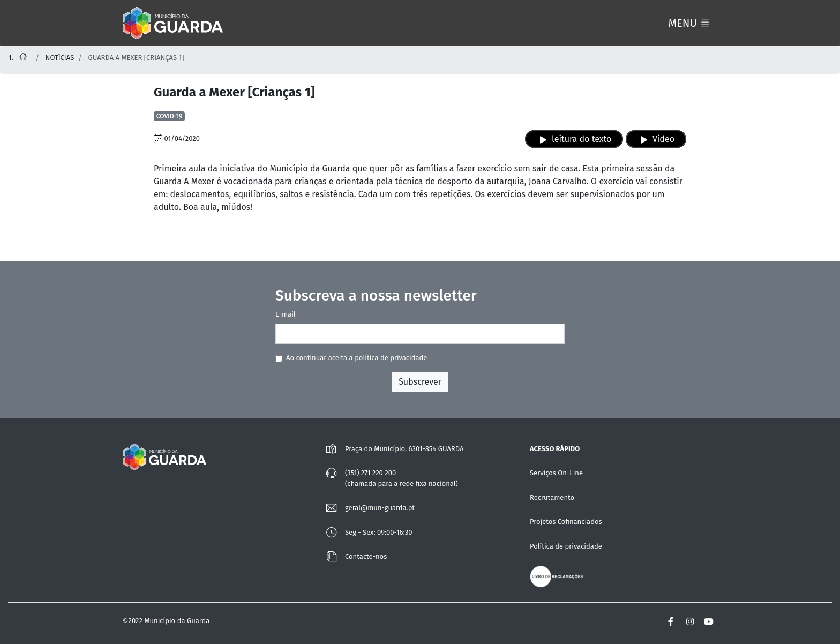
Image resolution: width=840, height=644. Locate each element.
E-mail (286, 314)
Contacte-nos (366, 556)
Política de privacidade (566, 546)
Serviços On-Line (556, 473)
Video (656, 140)
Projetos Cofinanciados (566, 522)
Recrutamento (552, 497)
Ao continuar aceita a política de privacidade (357, 358)
